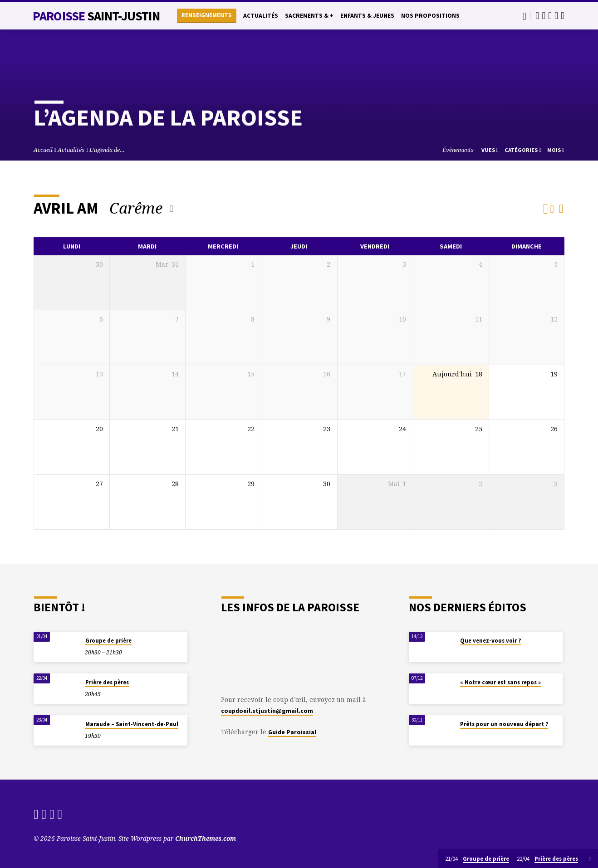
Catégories (523, 150)
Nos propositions (430, 16)
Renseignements (207, 15)
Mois (556, 150)
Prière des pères (107, 682)
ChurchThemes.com (206, 838)
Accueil (43, 150)
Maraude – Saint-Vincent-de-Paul (132, 724)
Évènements (458, 150)
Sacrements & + (309, 16)
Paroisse (96, 16)
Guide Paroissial (292, 732)
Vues (490, 150)
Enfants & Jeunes (367, 16)
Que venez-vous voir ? (490, 641)
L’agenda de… (107, 150)
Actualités (261, 16)
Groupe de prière (108, 641)
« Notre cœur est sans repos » (500, 682)
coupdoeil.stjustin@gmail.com (267, 711)
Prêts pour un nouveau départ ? (504, 724)
